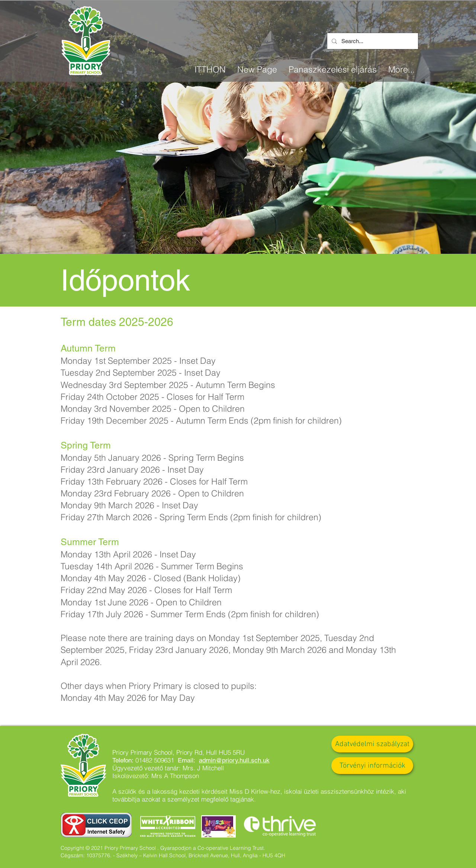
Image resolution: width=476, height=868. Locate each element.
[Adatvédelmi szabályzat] (372, 744)
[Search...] (372, 41)
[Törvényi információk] (372, 766)
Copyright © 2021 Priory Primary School (108, 848)
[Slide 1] (238, 235)
